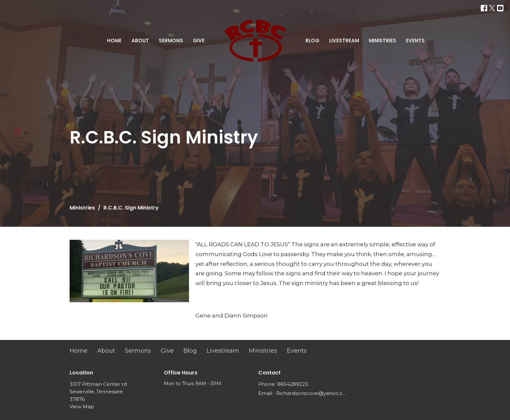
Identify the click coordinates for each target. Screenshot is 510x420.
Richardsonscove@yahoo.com (311, 393)
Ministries (382, 41)
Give (199, 41)
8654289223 (293, 384)
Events (415, 41)
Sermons (171, 41)
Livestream (344, 41)
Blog (312, 41)
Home (114, 41)
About (140, 41)
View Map (82, 406)
